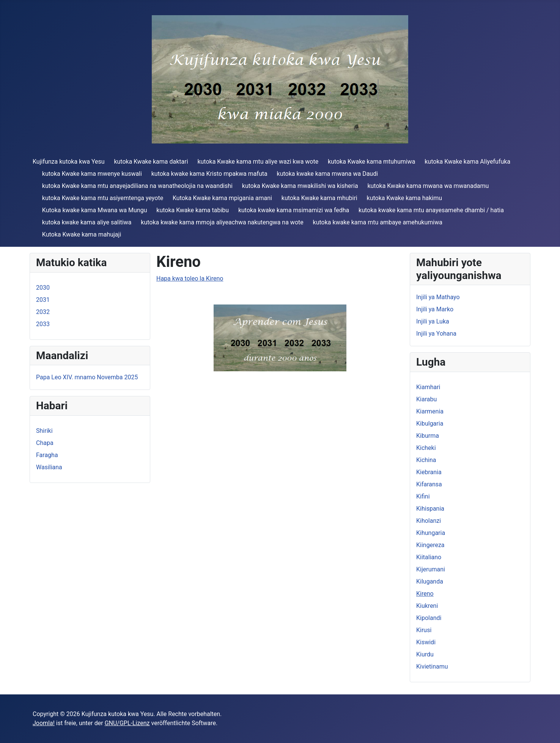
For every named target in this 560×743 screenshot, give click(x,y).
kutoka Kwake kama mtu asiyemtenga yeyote (103, 198)
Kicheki (426, 448)
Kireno (425, 594)
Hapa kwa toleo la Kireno (190, 278)
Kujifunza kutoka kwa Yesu (69, 162)
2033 (43, 324)
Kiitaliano (429, 557)
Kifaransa (429, 484)
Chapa (45, 443)
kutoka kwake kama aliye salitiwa (87, 222)
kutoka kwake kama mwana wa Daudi (328, 174)
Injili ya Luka (433, 321)
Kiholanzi (429, 521)
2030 (43, 288)
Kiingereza (430, 545)
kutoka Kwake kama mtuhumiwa (371, 162)
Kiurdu (425, 654)
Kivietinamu (432, 666)
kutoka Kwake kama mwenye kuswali (92, 174)
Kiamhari (428, 387)
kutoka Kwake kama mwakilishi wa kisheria (300, 186)
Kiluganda (430, 581)
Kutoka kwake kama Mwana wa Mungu (95, 210)
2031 (43, 300)
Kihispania (430, 509)
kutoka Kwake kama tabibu (193, 210)
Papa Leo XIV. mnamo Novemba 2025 (87, 377)
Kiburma (428, 436)
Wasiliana (49, 467)
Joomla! (44, 723)
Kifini (423, 496)
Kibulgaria (430, 424)
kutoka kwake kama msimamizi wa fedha (294, 210)
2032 (43, 312)
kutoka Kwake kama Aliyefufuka (467, 162)
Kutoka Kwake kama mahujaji (82, 234)
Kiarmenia (430, 411)
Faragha (47, 455)
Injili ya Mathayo (438, 297)
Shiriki (44, 431)
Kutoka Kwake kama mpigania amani (222, 198)
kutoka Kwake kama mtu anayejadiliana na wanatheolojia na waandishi (137, 186)
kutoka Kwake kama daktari (151, 162)
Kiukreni (427, 606)
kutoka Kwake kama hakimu (404, 198)
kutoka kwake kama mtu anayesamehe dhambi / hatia (431, 210)
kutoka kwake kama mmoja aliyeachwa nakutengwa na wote (222, 222)
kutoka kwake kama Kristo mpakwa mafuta (209, 174)
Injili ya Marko (435, 309)
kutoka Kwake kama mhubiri (319, 198)
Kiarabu (426, 399)
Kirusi (424, 630)
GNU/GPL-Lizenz (127, 723)
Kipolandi (429, 618)
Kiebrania (429, 472)
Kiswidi (426, 642)
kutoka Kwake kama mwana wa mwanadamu (428, 186)
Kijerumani (431, 569)
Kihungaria (431, 533)
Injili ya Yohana (436, 334)
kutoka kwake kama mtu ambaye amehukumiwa (378, 222)
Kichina (426, 460)
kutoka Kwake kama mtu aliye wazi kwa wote (258, 162)
